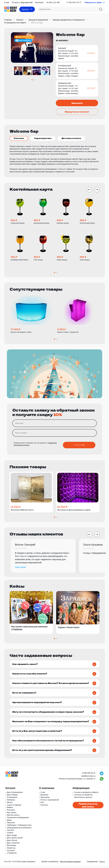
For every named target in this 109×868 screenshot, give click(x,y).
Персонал (11, 825)
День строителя (13, 845)
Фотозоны (11, 812)
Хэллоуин (11, 853)
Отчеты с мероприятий (22, 2)
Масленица (11, 848)
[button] (11, 71)
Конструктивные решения (70, 864)
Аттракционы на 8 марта (15, 23)
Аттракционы (12, 800)
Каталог (20, 20)
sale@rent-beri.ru (88, 778)
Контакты (39, 2)
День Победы (12, 797)
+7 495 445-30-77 (74, 2)
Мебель (10, 810)
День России (12, 843)
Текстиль (11, 833)
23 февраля (12, 855)
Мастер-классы (13, 817)
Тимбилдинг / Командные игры (19, 828)
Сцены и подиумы (14, 807)
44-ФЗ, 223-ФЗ (53, 2)
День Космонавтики (15, 795)
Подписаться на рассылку (88, 808)
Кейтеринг (11, 802)
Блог (42, 805)
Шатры (10, 805)
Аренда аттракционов (38, 20)
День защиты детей (15, 840)
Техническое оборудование (18, 820)
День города (12, 838)
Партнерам (45, 800)
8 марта (10, 835)
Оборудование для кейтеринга (19, 830)
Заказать (77, 103)
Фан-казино (12, 815)
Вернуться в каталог (77, 112)
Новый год (11, 850)
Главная (8, 20)
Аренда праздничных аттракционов (69, 20)
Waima (102, 864)
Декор (9, 823)
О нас (7, 2)
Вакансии (44, 797)
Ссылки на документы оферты (86, 795)
